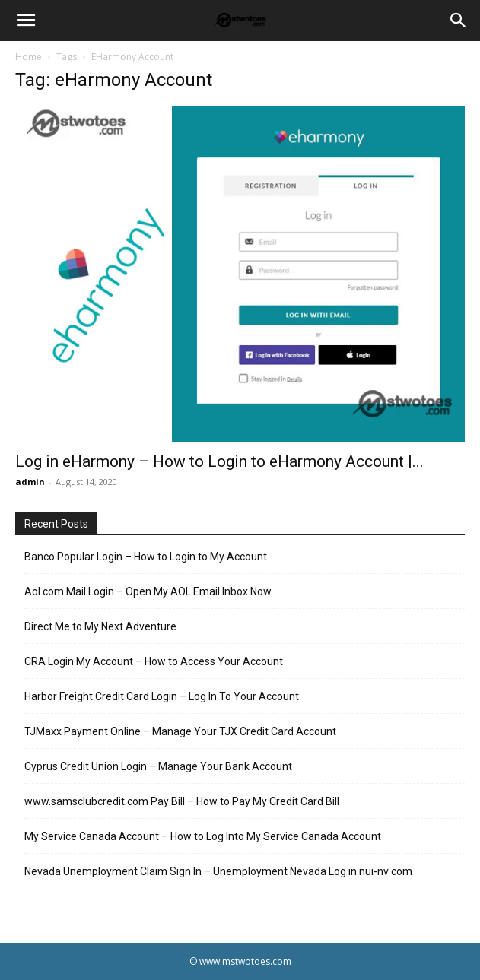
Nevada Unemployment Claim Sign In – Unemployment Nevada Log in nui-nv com (218, 871)
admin (30, 482)
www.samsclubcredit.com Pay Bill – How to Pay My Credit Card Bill (182, 801)
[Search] (459, 21)
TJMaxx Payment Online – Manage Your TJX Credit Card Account (180, 731)
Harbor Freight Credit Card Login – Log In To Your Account (162, 696)
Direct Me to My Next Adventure (100, 626)
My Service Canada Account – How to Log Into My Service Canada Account (203, 836)
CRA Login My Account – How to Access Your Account (154, 661)
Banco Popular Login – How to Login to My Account (146, 557)
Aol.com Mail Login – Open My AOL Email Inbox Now (148, 591)
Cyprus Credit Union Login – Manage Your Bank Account (158, 766)
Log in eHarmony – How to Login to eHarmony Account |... (219, 461)
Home (29, 57)
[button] (26, 21)
